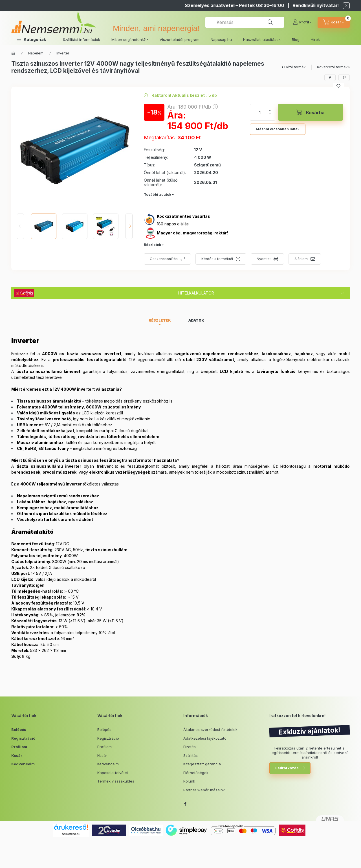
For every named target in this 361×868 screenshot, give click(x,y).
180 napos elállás (173, 224)
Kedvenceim (23, 764)
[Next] (129, 226)
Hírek (315, 39)
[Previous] (20, 226)
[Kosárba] (311, 112)
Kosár (17, 755)
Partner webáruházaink (204, 790)
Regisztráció (23, 738)
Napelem (36, 53)
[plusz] (270, 111)
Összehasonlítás (164, 259)
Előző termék (295, 67)
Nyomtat (264, 259)
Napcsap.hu (221, 39)
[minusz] (270, 114)
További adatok (158, 195)
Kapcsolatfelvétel (113, 773)
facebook (185, 804)
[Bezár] (346, 6)
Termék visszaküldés (116, 781)
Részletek (152, 245)
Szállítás (191, 755)
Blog (296, 39)
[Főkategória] (13, 53)
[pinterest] (344, 78)
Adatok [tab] (196, 320)
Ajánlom (301, 259)
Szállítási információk (82, 39)
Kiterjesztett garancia (202, 764)
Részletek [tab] (160, 320)
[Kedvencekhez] (338, 86)
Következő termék (332, 67)
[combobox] (245, 22)
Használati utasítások (262, 39)
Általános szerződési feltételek (210, 729)
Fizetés (190, 747)
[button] (31, 39)
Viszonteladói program (180, 39)
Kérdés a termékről (217, 259)
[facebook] (330, 78)
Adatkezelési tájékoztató (205, 738)
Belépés (19, 729)
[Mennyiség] (260, 112)
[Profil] (302, 22)
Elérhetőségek (196, 773)
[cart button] (334, 22)
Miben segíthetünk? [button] (129, 39)
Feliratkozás (287, 768)
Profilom (19, 747)
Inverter (63, 53)
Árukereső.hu (71, 834)
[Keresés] (270, 22)
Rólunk (189, 781)
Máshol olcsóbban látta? (278, 129)
